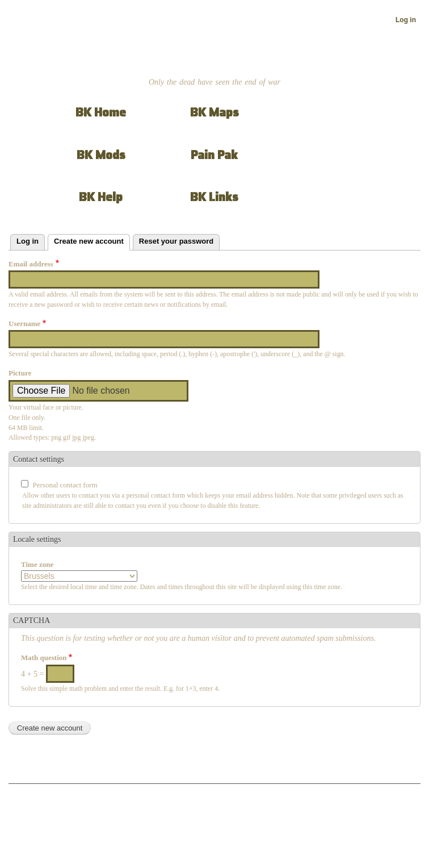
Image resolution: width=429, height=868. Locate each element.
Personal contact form (65, 485)
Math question (44, 658)
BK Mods (101, 155)
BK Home (101, 112)
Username (24, 324)
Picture (20, 373)
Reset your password (176, 241)
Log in (406, 20)
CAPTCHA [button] (31, 621)
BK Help (101, 197)
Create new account (92, 240)
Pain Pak (214, 155)
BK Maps (214, 112)
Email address (31, 264)
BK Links (214, 197)
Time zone (37, 564)
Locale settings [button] (37, 539)
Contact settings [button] (39, 459)
